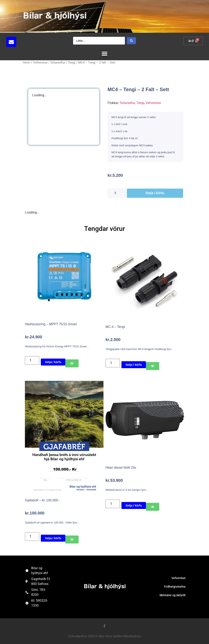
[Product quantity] (117, 193)
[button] (105, 54)
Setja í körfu (155, 193)
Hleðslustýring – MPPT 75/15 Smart (51, 324)
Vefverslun (40, 63)
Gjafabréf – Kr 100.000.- (42, 500)
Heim (27, 63)
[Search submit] (131, 41)
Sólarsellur (58, 63)
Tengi (72, 63)
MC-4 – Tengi (115, 327)
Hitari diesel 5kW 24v (121, 468)
